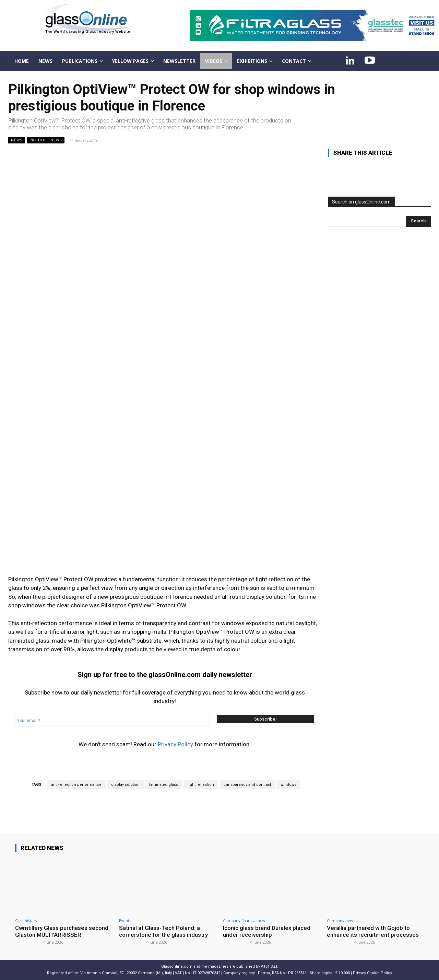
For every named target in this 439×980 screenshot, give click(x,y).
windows (288, 785)
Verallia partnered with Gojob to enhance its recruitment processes (373, 931)
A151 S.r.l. (270, 966)
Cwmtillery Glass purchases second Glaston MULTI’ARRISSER (62, 931)
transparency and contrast (247, 785)
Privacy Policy (175, 744)
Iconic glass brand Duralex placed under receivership (267, 931)
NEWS (17, 140)
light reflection (201, 785)
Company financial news (245, 920)
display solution (125, 785)
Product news (46, 140)
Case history (26, 920)
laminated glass (164, 785)
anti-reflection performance (76, 785)
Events (125, 920)
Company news (341, 920)
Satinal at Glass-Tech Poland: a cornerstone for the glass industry (164, 931)
